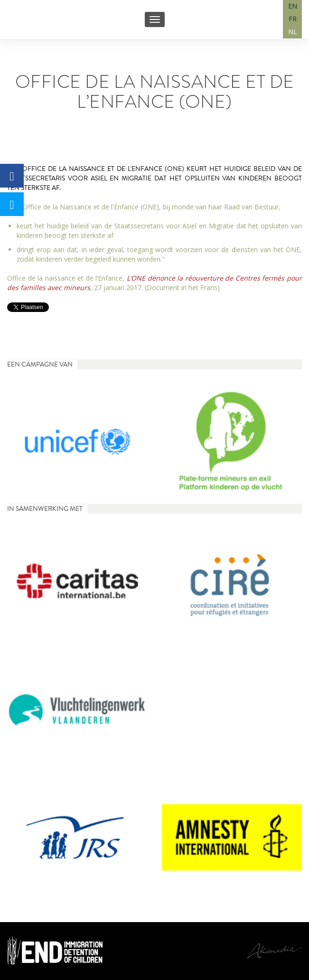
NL (293, 32)
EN (293, 6)
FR (293, 19)
